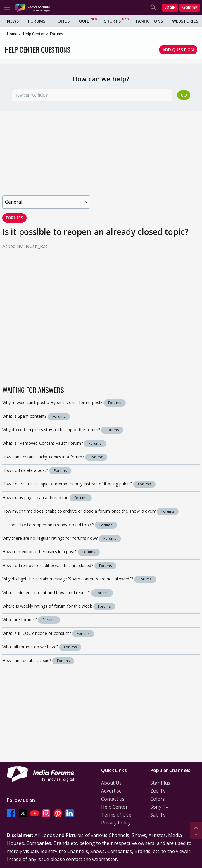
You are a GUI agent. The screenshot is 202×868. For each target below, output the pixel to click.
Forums (37, 21)
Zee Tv (158, 791)
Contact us (113, 799)
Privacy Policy (116, 823)
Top (196, 830)
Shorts (112, 21)
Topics (62, 21)
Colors (158, 799)
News (13, 21)
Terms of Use (116, 815)
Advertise (112, 791)
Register (189, 7)
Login (170, 7)
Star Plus (160, 783)
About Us (112, 783)
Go (184, 95)
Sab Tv (158, 815)
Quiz (84, 21)
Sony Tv (159, 807)
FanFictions (149, 21)
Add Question (178, 50)
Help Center (114, 807)
